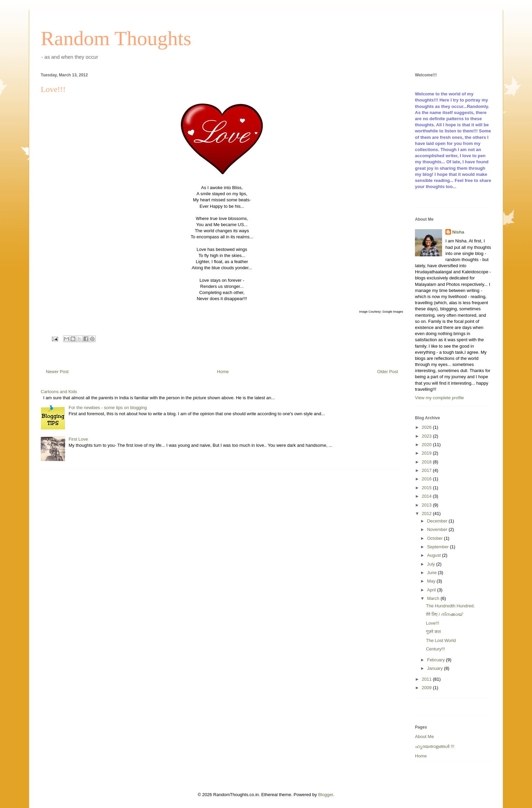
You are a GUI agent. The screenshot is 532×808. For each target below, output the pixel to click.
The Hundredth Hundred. (450, 606)
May (432, 581)
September (439, 547)
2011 (427, 679)
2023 (427, 436)
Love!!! (432, 623)
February (437, 660)
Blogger (326, 795)
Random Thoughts (116, 38)
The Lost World (441, 640)
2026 (427, 427)
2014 (427, 496)
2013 (427, 505)
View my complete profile (439, 398)
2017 (427, 470)
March (434, 598)
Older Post (388, 372)
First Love (78, 439)
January (436, 668)
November (438, 529)
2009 (427, 688)
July (432, 564)
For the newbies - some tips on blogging (108, 408)
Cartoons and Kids (59, 392)
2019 (427, 453)
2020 (427, 445)
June (433, 573)
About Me (424, 737)
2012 (427, 513)
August (435, 555)
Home (223, 372)
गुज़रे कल (433, 632)
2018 (427, 462)
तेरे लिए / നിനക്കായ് (444, 614)
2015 (427, 488)
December (438, 521)
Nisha (458, 232)
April (432, 590)
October (436, 538)
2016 (427, 479)
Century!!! (435, 649)
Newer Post (57, 372)
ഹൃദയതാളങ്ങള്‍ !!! (435, 746)
